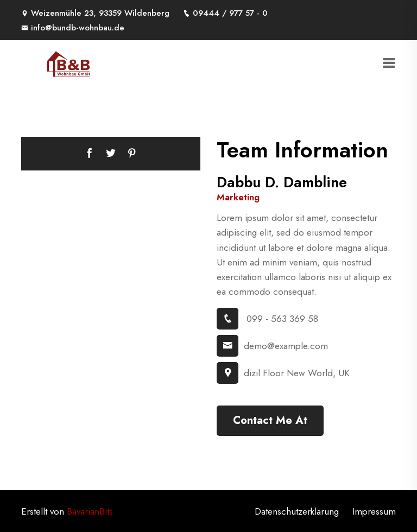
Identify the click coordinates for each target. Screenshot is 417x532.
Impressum (374, 511)
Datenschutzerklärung (297, 511)
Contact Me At (270, 420)
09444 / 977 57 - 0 (225, 13)
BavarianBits (90, 511)
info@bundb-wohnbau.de (73, 28)
